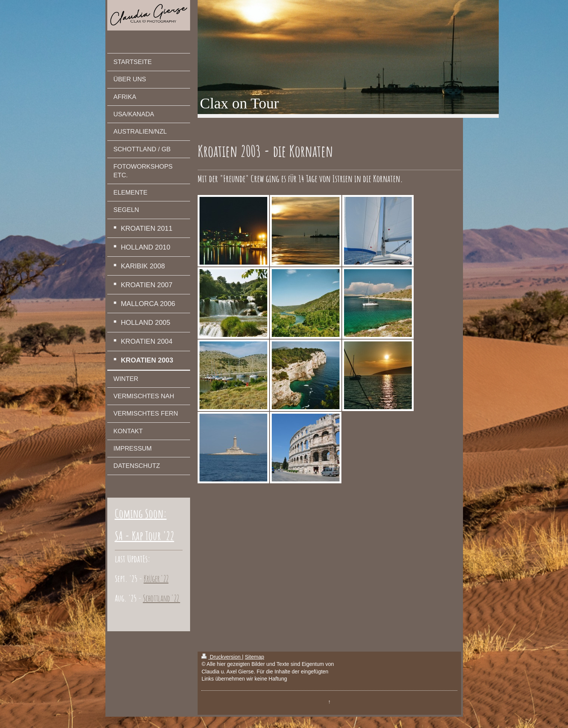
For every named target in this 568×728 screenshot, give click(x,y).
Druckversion (222, 657)
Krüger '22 (156, 579)
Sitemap (254, 657)
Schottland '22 (162, 598)
